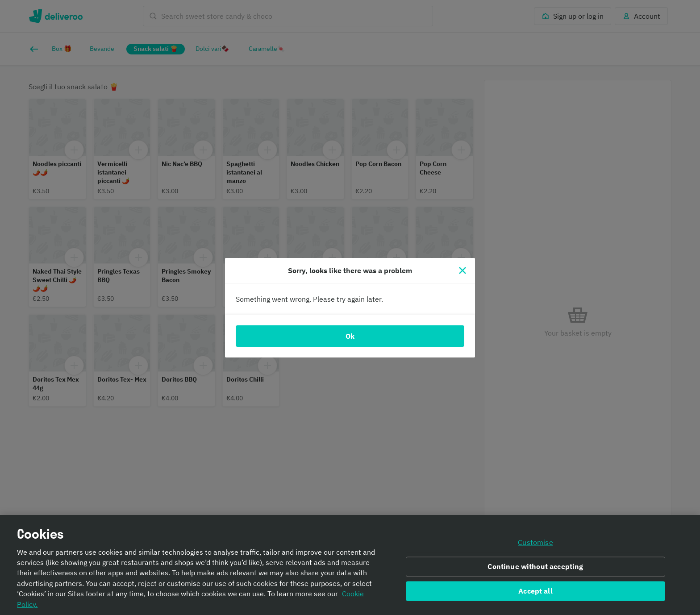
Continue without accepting (535, 569)
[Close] (462, 270)
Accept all (535, 593)
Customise (535, 545)
